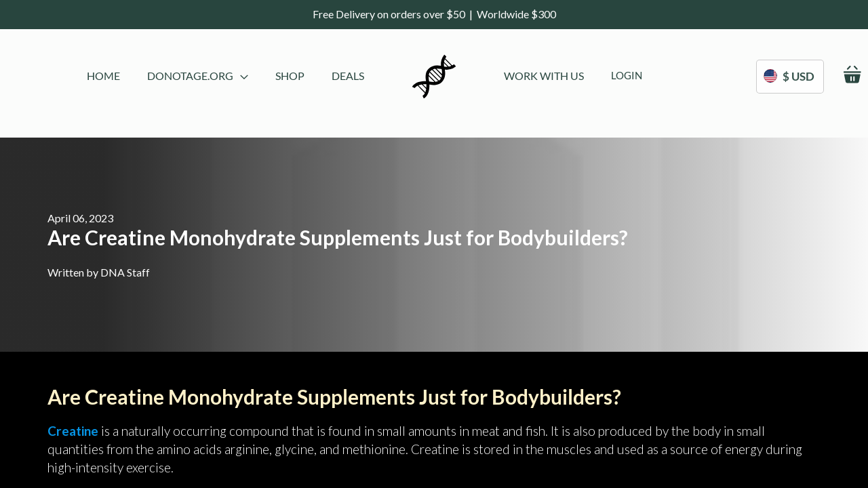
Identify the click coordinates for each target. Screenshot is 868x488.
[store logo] (434, 77)
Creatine (73, 431)
